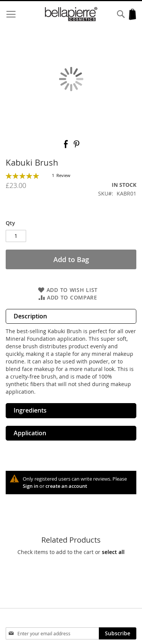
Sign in (30, 486)
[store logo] (71, 14)
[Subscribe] (118, 633)
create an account (66, 486)
